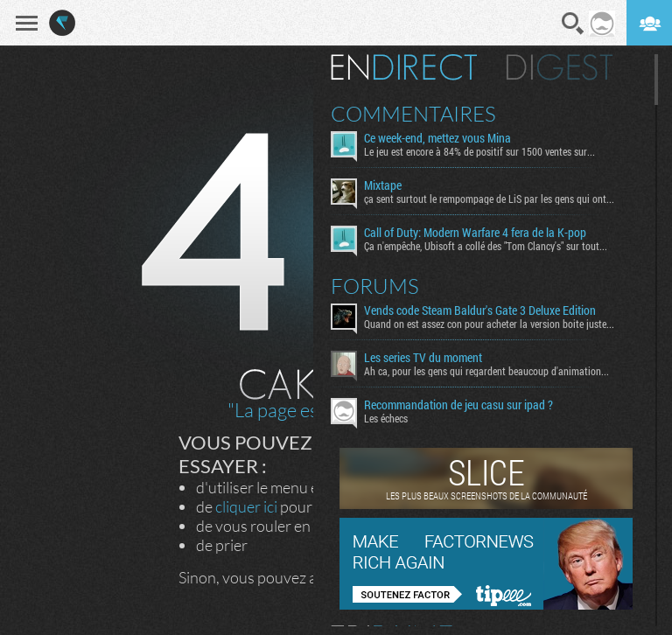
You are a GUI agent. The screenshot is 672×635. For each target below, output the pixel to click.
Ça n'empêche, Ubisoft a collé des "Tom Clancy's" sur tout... (486, 246)
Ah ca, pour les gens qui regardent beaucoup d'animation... (486, 371)
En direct (404, 67)
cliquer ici (246, 506)
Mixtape (383, 185)
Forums (375, 286)
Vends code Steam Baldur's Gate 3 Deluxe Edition (480, 311)
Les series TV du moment (423, 358)
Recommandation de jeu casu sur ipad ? (458, 405)
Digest (560, 67)
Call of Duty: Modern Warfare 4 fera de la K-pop (475, 233)
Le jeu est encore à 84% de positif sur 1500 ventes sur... (479, 151)
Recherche (573, 24)
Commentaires (413, 114)
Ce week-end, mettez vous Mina (437, 138)
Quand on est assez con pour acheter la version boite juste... (489, 324)
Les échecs (386, 418)
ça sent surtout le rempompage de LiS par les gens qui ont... (489, 199)
